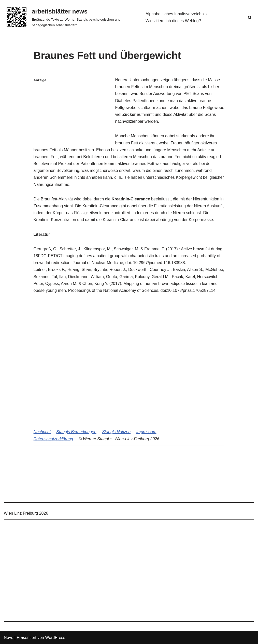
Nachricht (42, 432)
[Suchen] (250, 17)
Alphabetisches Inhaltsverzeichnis (176, 14)
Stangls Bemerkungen (76, 432)
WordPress (55, 638)
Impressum (146, 432)
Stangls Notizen (116, 432)
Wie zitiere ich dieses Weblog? (173, 21)
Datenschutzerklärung (53, 439)
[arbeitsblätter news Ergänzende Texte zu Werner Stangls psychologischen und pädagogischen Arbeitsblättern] (70, 17)
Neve (9, 638)
